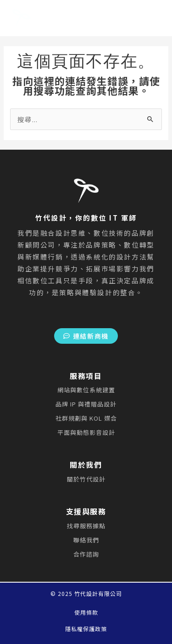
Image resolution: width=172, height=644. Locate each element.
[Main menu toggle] (130, 18)
